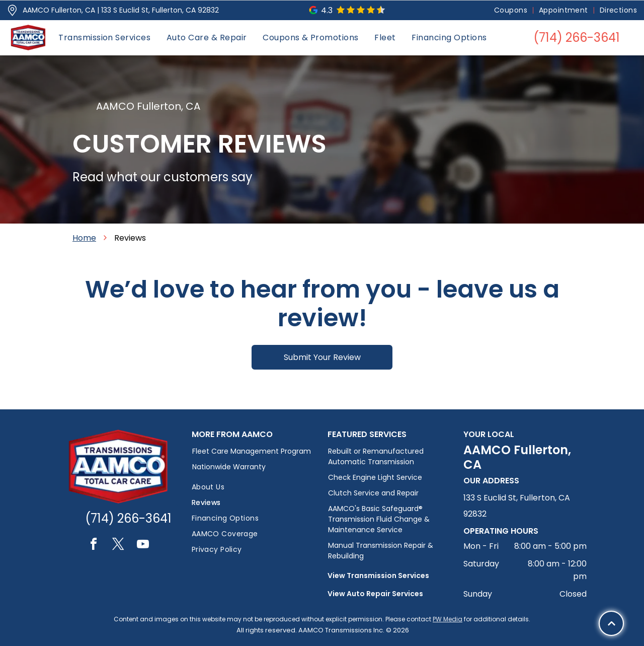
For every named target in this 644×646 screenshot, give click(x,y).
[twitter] (118, 546)
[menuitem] (511, 10)
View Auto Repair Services (375, 594)
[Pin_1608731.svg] (12, 10)
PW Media (448, 619)
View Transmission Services (378, 576)
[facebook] (94, 546)
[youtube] (143, 546)
